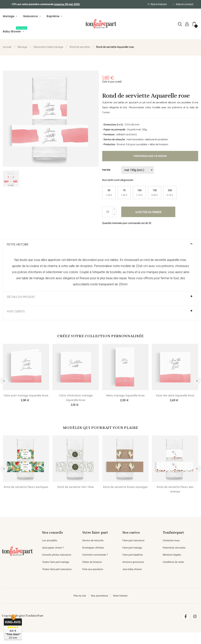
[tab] (100, 248)
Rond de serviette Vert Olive (76, 490)
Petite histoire (18, 246)
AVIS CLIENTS (16, 313)
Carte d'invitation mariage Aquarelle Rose (76, 400)
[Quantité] (107, 213)
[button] (180, 25)
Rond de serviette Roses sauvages (125, 490)
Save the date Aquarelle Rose (175, 398)
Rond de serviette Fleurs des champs (175, 492)
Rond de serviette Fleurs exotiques (26, 490)
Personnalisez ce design (150, 157)
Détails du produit (21, 299)
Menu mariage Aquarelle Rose (125, 398)
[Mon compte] (186, 25)
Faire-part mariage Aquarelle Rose (26, 398)
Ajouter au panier (148, 213)
